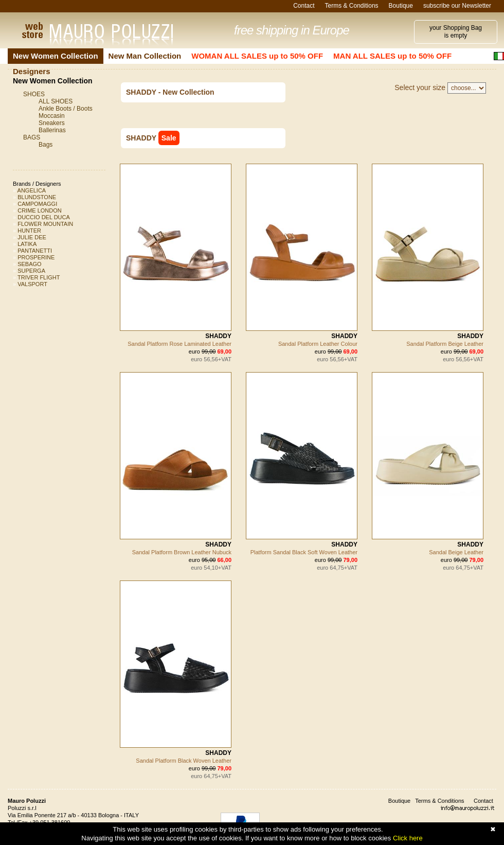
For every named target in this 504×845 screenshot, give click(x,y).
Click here (408, 838)
